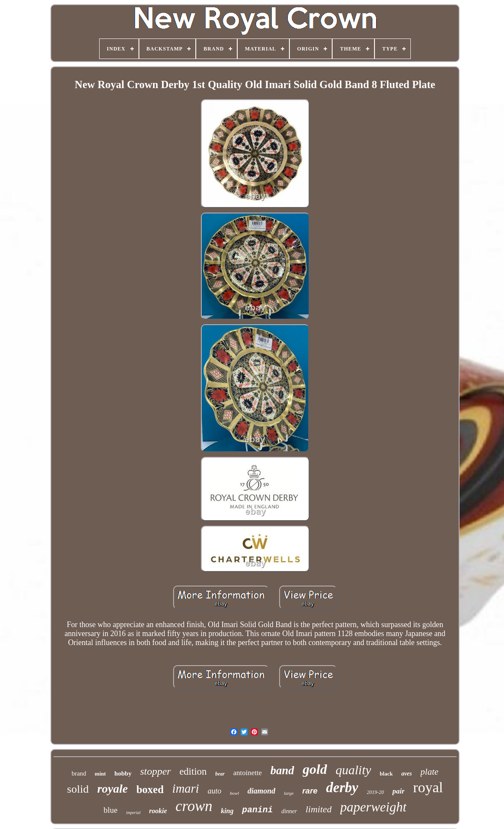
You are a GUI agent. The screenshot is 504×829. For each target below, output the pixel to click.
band (283, 770)
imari (186, 788)
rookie (158, 811)
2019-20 (375, 792)
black (386, 774)
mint (100, 774)
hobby (123, 773)
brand (79, 773)
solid (78, 789)
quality (353, 770)
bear (220, 774)
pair (398, 791)
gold (315, 769)
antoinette (248, 773)
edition (193, 771)
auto (215, 791)
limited (319, 809)
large (289, 793)
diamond (261, 791)
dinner (289, 811)
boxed (150, 789)
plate (430, 772)
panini (257, 810)
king (227, 811)
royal (428, 787)
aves (407, 774)
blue (111, 810)
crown (194, 806)
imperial (133, 813)
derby (342, 788)
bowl (234, 793)
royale (112, 789)
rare (310, 791)
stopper (156, 771)
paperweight (373, 807)
